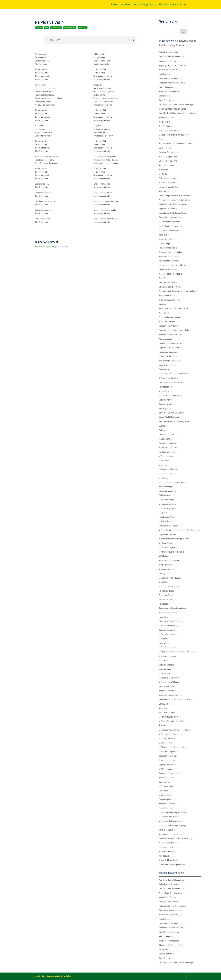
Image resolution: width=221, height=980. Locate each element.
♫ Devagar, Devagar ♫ (168, 504)
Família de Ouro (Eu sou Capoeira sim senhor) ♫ (178, 291)
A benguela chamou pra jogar (171, 834)
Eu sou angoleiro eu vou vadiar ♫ (172, 265)
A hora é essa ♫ (166, 565)
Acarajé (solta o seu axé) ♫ (170, 70)
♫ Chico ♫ (163, 465)
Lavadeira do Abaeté (167, 517)
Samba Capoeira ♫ (167, 799)
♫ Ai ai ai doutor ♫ (167, 521)
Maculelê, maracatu (167, 739)
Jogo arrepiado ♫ (166, 669)
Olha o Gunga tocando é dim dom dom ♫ (175, 196)
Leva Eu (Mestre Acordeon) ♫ (171, 343)
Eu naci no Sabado (167, 595)
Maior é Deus (164, 660)
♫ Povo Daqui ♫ (166, 243)
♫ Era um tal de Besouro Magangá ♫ (174, 825)
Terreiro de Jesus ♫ (167, 830)
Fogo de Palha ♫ (166, 808)
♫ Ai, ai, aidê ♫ (165, 461)
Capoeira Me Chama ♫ (168, 209)
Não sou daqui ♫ (166, 339)
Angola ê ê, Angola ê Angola (171, 695)
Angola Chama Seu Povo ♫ (170, 257)
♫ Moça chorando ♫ (167, 760)
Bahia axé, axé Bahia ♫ (168, 712)
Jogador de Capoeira (168, 534)
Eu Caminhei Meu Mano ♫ (169, 230)
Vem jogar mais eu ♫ (168, 491)
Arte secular (164, 856)
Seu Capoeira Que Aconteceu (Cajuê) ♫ (175, 422)
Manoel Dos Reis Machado (170, 843)
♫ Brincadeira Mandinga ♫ (170, 626)
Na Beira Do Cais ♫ (167, 600)
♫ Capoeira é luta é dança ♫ (170, 578)
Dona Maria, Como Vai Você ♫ (171, 621)
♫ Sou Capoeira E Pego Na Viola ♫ (173, 812)
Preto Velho (164, 643)
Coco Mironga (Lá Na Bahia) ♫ (171, 78)
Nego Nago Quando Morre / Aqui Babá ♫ (175, 330)
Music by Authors (169, 5)
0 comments (83, 28)
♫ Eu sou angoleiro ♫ (168, 508)
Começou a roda (166, 574)
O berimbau (164, 639)
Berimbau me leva (166, 847)
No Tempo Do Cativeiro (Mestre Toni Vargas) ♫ (178, 105)
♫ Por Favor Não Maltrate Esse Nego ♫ (175, 730)
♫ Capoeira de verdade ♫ (169, 678)
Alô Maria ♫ (164, 556)
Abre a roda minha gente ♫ (170, 91)
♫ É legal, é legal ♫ (167, 543)
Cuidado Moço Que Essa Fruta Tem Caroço (176, 838)
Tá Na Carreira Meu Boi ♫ (169, 131)
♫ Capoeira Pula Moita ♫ (169, 817)
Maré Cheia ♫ (165, 122)
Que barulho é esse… (167, 782)
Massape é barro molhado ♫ (171, 274)
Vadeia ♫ (163, 304)
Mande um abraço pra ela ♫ (170, 587)
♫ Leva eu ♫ (164, 391)
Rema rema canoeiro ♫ (168, 352)
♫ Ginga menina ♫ (166, 456)
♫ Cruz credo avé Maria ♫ (169, 682)
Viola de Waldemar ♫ (168, 365)
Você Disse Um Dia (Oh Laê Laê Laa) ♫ (174, 309)
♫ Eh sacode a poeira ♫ (169, 752)
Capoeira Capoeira (167, 665)
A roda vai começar (167, 322)
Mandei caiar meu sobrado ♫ (171, 317)
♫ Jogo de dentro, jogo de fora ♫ (173, 482)
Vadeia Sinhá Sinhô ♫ (168, 61)
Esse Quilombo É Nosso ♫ (170, 902)
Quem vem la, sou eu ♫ (168, 756)
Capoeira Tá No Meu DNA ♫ (170, 348)
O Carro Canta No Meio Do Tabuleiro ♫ (174, 135)
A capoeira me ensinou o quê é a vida (174, 539)
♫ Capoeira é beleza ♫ (168, 634)
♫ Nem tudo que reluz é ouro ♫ (172, 552)
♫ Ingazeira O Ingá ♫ (167, 500)
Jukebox (125, 5)
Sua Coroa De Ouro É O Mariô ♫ (172, 413)
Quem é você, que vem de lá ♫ (171, 773)
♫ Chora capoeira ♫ (167, 786)
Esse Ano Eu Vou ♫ (167, 296)
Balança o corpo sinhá (168, 161)
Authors (39, 28)
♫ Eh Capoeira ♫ (166, 743)
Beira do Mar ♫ (165, 148)
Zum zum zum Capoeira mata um (172, 608)
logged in (49, 247)
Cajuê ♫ (162, 430)
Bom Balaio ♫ (165, 74)
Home (114, 5)
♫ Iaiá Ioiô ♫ (164, 582)
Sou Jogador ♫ (165, 409)
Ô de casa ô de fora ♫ (168, 178)
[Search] (183, 32)
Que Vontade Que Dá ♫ (168, 435)
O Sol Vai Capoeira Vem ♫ (170, 300)
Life (46, 28)
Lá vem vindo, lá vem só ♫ (170, 469)
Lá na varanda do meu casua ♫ (172, 382)
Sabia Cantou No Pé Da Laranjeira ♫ (173, 204)
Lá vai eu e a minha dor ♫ (169, 187)
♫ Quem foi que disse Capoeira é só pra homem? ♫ (180, 530)
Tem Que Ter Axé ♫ (167, 126)
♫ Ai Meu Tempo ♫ (167, 769)
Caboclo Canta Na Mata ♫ (169, 52)
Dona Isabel (164, 791)
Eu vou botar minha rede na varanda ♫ (174, 374)
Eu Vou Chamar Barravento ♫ (171, 222)
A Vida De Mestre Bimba (169, 860)
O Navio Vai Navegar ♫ (168, 356)
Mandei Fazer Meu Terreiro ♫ (171, 893)
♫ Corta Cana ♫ (165, 439)
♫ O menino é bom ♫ (168, 474)
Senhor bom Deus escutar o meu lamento (176, 699)
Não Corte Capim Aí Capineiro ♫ (172, 880)
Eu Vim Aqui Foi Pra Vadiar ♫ (171, 226)
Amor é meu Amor (167, 165)
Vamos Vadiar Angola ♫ (169, 326)
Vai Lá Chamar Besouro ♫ (169, 932)
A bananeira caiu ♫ (167, 569)
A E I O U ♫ (163, 174)
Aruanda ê (163, 708)
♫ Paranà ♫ (164, 478)
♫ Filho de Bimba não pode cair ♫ (173, 747)
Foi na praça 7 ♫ (166, 387)
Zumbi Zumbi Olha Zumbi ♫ (170, 417)
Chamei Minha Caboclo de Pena (172, 945)
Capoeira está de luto (168, 765)
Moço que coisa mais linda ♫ (171, 252)
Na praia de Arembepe (168, 443)
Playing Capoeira (70, 28)
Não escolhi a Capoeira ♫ (169, 261)
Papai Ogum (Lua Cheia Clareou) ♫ (173, 65)
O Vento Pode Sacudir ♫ (169, 378)
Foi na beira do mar (167, 591)
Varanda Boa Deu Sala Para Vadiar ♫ (174, 213)
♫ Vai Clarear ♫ (165, 795)
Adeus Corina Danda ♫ (168, 239)
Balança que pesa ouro (168, 157)
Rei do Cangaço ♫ (166, 87)
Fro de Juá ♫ (164, 139)
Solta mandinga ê (166, 487)
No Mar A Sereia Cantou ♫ (170, 152)
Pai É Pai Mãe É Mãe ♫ (168, 248)
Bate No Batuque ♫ (167, 954)
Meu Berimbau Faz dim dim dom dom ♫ (175, 200)
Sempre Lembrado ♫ (167, 691)
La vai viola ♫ (164, 704)
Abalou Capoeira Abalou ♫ (170, 560)
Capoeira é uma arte (167, 630)
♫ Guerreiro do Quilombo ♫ (170, 821)
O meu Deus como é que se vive (172, 864)
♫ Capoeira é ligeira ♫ (168, 547)
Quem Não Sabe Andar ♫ (169, 270)
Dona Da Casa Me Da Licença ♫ (172, 217)
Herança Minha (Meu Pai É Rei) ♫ (172, 83)
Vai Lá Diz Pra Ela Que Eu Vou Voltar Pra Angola (178, 113)
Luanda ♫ (163, 426)
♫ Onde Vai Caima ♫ (167, 647)
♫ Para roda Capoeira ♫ (169, 717)
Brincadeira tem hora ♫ (168, 613)
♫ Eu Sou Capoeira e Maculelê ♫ (172, 721)
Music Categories (143, 5)
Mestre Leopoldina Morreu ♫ (171, 395)
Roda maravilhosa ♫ (167, 687)
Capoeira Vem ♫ (166, 400)
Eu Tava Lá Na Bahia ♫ (168, 183)
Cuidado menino (166, 495)
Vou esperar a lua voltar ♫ (170, 361)
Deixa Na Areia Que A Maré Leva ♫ (173, 57)
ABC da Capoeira (166, 191)
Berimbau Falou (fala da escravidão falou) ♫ (177, 144)
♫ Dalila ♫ (163, 513)
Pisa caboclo (164, 604)
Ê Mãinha (163, 726)
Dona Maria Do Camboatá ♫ (170, 910)
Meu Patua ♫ (164, 313)
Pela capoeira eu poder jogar (171, 526)
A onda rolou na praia (168, 656)
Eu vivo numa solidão (168, 852)
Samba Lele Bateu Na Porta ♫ (171, 335)
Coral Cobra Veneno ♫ (168, 100)
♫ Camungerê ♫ (166, 673)
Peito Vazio (164, 617)
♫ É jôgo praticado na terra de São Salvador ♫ (178, 652)
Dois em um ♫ (165, 369)
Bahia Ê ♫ (163, 278)
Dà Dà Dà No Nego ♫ (167, 452)
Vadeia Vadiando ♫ (167, 117)
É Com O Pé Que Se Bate (169, 448)
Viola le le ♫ (164, 235)
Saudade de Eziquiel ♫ (168, 804)
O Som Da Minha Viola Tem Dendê (173, 109)
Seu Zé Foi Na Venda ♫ (168, 282)
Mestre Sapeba (56, 28)
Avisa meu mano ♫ (167, 778)
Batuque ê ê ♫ (165, 96)
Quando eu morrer (166, 404)
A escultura (164, 170)
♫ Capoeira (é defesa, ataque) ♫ (172, 734)
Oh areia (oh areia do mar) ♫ (170, 287)
